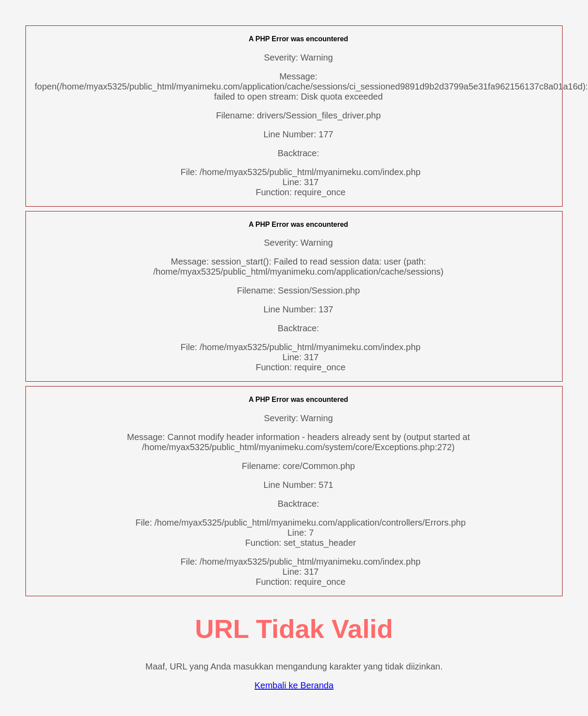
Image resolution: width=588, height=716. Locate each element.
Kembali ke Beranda (294, 685)
